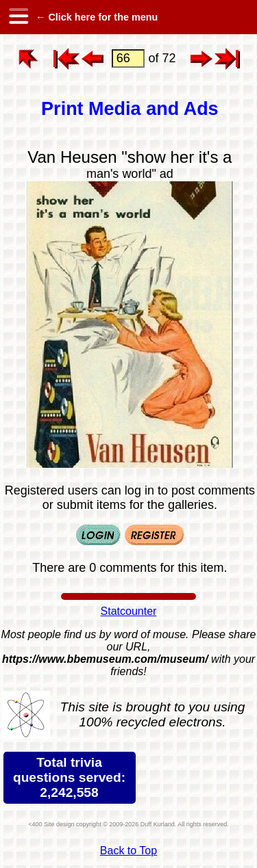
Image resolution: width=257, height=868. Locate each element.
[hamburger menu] (18, 17)
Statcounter (129, 611)
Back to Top (128, 851)
